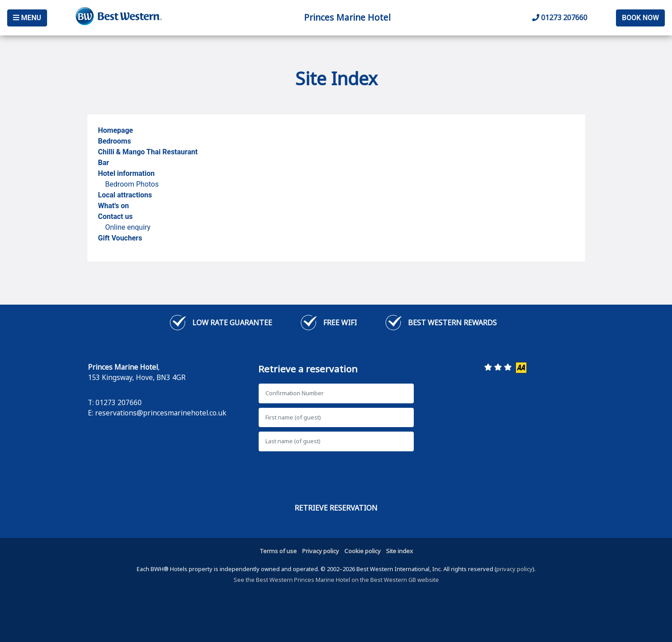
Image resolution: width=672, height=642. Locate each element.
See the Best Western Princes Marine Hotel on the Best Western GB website (336, 580)
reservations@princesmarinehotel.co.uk (161, 413)
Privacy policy (321, 551)
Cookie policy (362, 551)
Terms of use (278, 551)
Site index (399, 551)
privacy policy (514, 569)
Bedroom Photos (132, 184)
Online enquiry (128, 227)
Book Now (640, 18)
